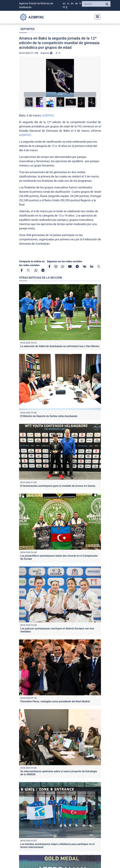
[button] (60, 78)
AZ (64, 3)
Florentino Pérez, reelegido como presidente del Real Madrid (55, 701)
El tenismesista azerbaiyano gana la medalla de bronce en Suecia (58, 486)
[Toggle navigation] (97, 16)
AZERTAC (48, 115)
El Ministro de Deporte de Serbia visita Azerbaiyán (49, 416)
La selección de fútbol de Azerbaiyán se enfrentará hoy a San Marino (60, 346)
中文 (65, 7)
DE (76, 3)
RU (68, 3)
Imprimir (46, 53)
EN (72, 3)
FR (80, 3)
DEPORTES (28, 29)
